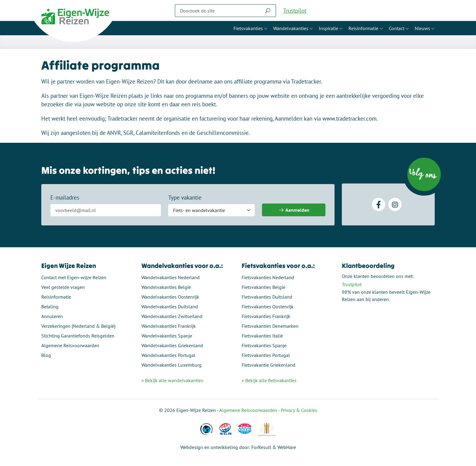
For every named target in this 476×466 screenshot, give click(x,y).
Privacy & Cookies (299, 410)
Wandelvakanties (291, 28)
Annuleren (52, 316)
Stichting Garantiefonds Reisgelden (78, 336)
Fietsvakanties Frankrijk (266, 316)
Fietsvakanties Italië (262, 336)
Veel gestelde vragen (63, 287)
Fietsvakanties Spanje (264, 345)
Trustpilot (295, 11)
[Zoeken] (217, 11)
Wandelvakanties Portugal (168, 355)
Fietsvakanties (248, 28)
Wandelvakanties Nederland (171, 277)
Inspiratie (328, 28)
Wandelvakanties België (166, 287)
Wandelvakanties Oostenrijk (170, 297)
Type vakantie (185, 197)
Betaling (50, 307)
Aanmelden (294, 210)
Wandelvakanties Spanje (167, 336)
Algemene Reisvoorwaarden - (250, 410)
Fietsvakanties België (263, 287)
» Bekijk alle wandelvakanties (172, 380)
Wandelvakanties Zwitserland (172, 316)
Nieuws (422, 28)
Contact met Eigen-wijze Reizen (74, 277)
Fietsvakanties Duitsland (267, 297)
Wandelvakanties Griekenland (172, 345)
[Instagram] (395, 204)
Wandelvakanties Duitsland (170, 307)
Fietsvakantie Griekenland (269, 365)
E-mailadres (65, 197)
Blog (46, 355)
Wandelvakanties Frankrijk (169, 326)
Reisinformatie (363, 28)
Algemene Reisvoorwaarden (70, 345)
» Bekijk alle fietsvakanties (269, 380)
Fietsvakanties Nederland (268, 277)
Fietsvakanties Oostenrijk (268, 307)
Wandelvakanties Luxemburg (172, 365)
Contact (397, 28)
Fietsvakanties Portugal (266, 355)
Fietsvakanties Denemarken (270, 326)
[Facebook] (379, 204)
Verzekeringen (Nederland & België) (78, 326)
